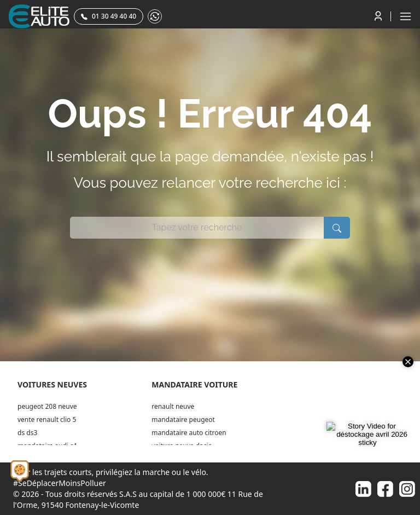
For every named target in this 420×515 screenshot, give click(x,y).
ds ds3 (27, 433)
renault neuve (173, 406)
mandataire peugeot (183, 419)
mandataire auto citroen (189, 433)
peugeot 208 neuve (47, 406)
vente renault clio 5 (47, 419)
